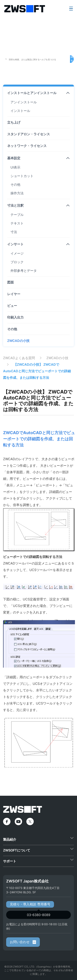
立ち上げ (14, 122)
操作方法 (17, 193)
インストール (20, 111)
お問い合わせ (23, 942)
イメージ (17, 253)
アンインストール (24, 102)
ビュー (12, 306)
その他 (15, 184)
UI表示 (15, 167)
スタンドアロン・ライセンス (29, 134)
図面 (10, 282)
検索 (72, 59)
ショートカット (22, 176)
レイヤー (14, 294)
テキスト (17, 223)
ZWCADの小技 (18, 341)
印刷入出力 (15, 317)
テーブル (17, 215)
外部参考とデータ (24, 271)
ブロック (17, 262)
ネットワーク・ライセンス (27, 146)
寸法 (14, 232)
